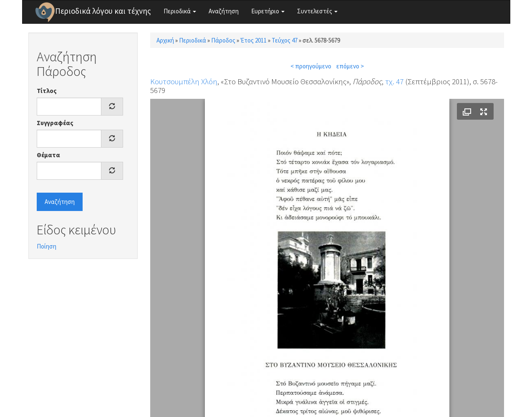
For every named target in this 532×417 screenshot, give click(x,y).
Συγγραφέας (55, 123)
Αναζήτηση (224, 11)
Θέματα (48, 155)
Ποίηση (47, 246)
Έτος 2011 (253, 40)
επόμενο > (350, 66)
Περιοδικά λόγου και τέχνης (103, 11)
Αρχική (165, 40)
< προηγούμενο (311, 66)
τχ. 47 (394, 81)
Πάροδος (223, 40)
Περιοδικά (180, 11)
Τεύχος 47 (285, 40)
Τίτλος (47, 91)
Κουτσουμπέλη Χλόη (184, 81)
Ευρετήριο (268, 11)
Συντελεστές (317, 11)
